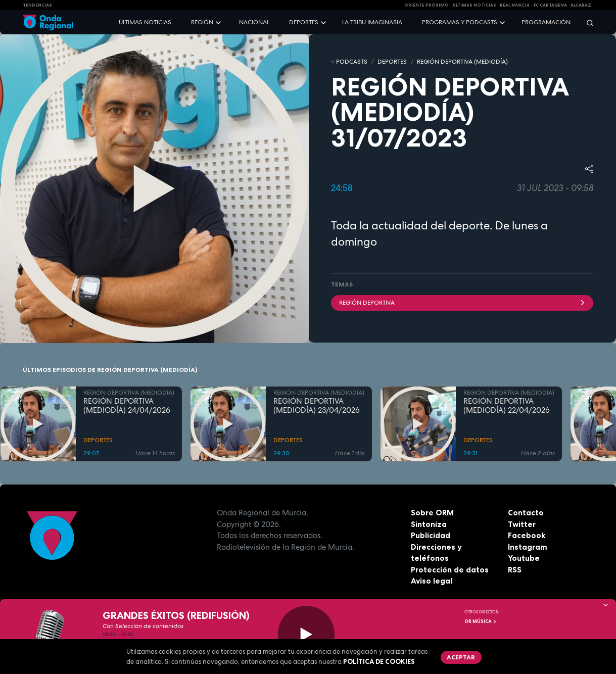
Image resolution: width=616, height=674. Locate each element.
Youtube (524, 558)
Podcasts (352, 62)
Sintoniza (429, 524)
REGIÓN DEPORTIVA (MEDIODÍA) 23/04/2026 (317, 406)
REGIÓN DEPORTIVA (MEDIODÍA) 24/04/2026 (127, 406)
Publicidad (431, 535)
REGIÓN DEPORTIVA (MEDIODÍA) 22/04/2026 (507, 406)
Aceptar (461, 657)
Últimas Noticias (475, 5)
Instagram (528, 547)
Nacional (254, 22)
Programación (546, 22)
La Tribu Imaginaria (372, 22)
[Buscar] (587, 22)
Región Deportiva (462, 303)
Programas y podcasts (460, 22)
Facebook (527, 535)
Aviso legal (432, 581)
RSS (515, 570)
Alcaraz (581, 5)
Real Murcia (515, 5)
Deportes (304, 22)
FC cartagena (550, 5)
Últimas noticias (145, 22)
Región (202, 22)
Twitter (522, 524)
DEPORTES (392, 62)
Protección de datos (450, 570)
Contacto (526, 513)
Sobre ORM (432, 513)
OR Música (481, 621)
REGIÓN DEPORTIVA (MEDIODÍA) (462, 62)
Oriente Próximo (427, 5)
